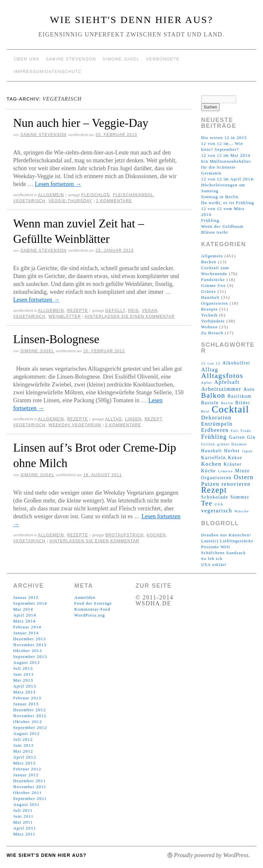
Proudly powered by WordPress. (212, 855)
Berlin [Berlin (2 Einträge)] (227, 403)
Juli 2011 (23, 810)
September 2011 (30, 798)
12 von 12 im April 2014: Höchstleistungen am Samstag (228, 185)
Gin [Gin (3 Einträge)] (251, 437)
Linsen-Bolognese (56, 339)
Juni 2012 (24, 745)
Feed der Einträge (93, 603)
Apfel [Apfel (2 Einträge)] (207, 383)
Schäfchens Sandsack (224, 553)
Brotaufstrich (124, 535)
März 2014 (24, 621)
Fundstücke (213, 280)
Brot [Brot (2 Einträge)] (205, 411)
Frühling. (211, 220)
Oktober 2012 (27, 722)
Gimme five (214, 285)
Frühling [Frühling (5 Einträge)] (214, 437)
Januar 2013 (26, 704)
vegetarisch (29, 201)
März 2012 (24, 763)
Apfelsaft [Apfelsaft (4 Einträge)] (227, 382)
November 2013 (30, 645)
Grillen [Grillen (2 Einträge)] (208, 444)
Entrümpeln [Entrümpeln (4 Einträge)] (217, 424)
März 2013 (24, 692)
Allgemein (51, 195)
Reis (134, 311)
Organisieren (215, 303)
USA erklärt (214, 564)
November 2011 (30, 787)
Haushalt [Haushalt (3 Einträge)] (212, 451)
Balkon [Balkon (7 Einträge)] (213, 395)
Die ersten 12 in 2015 (224, 138)
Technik (210, 315)
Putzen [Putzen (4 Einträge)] (210, 484)
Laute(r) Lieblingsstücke (227, 541)
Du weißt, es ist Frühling (228, 203)
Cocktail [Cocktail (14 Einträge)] (230, 409)
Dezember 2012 (30, 710)
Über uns (27, 59)
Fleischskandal (133, 195)
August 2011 (26, 804)
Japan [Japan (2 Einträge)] (247, 451)
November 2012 (30, 716)
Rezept (153, 419)
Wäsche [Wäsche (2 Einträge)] (242, 511)
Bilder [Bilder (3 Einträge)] (243, 403)
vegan (150, 311)
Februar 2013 (27, 698)
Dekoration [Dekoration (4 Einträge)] (216, 418)
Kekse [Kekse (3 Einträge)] (235, 458)
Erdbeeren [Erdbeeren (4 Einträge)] (215, 430)
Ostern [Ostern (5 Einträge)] (244, 477)
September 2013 (30, 657)
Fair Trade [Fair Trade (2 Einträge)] (241, 431)
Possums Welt (216, 547)
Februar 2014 (27, 627)
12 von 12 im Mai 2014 (226, 155)
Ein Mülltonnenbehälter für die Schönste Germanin (226, 167)
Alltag (114, 419)
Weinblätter (65, 317)
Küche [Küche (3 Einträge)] (209, 471)
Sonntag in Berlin (220, 197)
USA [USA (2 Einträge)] (219, 504)
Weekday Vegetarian (75, 425)
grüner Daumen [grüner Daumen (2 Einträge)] (232, 444)
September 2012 (30, 727)
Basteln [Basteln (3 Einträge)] (210, 403)
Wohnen (210, 327)
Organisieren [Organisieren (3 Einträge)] (216, 478)
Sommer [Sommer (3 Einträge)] (240, 497)
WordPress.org (90, 615)
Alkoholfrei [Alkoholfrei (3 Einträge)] (236, 363)
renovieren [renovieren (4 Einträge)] (236, 484)
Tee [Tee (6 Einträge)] (207, 503)
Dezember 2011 (29, 781)
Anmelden (85, 597)
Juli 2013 (23, 668)
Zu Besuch (212, 333)
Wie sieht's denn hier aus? (132, 20)
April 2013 (25, 686)
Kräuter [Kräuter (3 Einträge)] (233, 464)
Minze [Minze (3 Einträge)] (242, 471)
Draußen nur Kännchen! (226, 535)
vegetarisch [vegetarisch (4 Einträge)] (217, 511)
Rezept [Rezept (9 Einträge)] (214, 490)
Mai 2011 (23, 822)
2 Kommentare (114, 201)
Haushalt (211, 297)
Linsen (133, 419)
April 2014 (25, 615)
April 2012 (25, 757)
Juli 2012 (23, 739)
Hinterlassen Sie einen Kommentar (130, 317)
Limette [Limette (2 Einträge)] (226, 471)
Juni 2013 (24, 674)
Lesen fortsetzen (58, 184)
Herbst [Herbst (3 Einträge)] (232, 451)
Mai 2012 (23, 751)
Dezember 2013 (30, 639)
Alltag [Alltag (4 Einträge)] (210, 370)
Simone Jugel (121, 59)
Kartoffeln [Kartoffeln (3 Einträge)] (214, 458)
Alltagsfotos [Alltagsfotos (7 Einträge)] (222, 376)
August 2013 (26, 662)
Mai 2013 (23, 680)
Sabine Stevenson (71, 59)
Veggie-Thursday (70, 201)
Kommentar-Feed (92, 609)
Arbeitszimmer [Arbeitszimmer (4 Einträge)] (221, 389)
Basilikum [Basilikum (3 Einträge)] (239, 396)
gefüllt (115, 311)
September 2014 (30, 603)
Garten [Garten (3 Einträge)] (237, 437)
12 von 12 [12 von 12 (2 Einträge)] (211, 363)
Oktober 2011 (27, 793)
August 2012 (26, 733)
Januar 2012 (26, 775)
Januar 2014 (26, 633)
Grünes (209, 291)
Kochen (156, 535)
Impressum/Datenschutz (48, 71)
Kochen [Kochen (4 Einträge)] (211, 464)
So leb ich (212, 559)
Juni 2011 (23, 816)
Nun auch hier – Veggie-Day (81, 123)
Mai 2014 (23, 609)
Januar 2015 (26, 597)
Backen (209, 262)
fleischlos (96, 195)
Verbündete (163, 59)
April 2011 (24, 828)
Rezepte (78, 311)
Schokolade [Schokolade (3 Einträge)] (215, 497)
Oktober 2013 (27, 651)
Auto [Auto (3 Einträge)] (249, 389)
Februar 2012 (27, 769)
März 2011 (24, 834)
